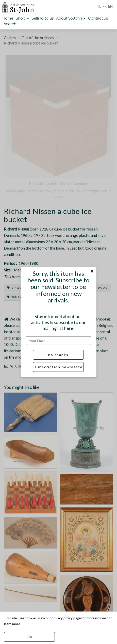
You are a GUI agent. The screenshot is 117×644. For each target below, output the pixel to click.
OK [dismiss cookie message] (29, 637)
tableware (17, 297)
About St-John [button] (71, 18)
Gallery (10, 38)
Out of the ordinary (38, 38)
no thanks (58, 355)
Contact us (98, 18)
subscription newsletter (59, 367)
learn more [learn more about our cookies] (12, 624)
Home (8, 18)
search (10, 24)
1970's (100, 288)
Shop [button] (22, 18)
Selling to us (43, 18)
